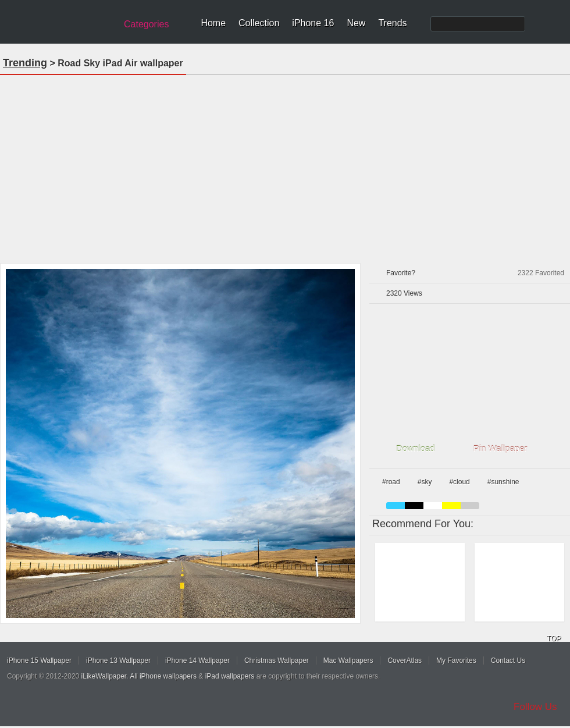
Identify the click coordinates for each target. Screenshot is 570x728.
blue (396, 506)
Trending (25, 63)
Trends (392, 23)
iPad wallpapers (230, 676)
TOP (554, 638)
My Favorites (456, 660)
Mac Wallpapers (348, 660)
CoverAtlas (405, 660)
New (356, 23)
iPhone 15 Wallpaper (39, 660)
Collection (259, 23)
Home (213, 23)
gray (470, 506)
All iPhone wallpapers (163, 676)
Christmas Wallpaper (277, 660)
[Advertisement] (285, 165)
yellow (451, 506)
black (414, 506)
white (433, 506)
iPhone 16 (313, 23)
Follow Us (535, 707)
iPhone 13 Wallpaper (118, 660)
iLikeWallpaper (104, 676)
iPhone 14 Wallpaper (197, 660)
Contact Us (508, 660)
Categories (146, 24)
